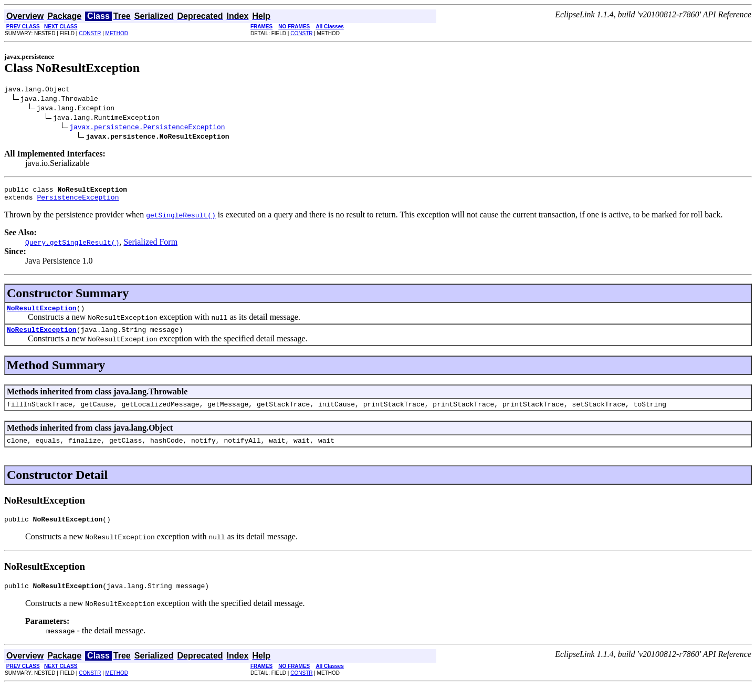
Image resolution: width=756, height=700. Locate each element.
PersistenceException (78, 202)
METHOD (117, 33)
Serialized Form (150, 247)
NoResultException (42, 314)
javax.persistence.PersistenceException (147, 128)
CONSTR (90, 33)
